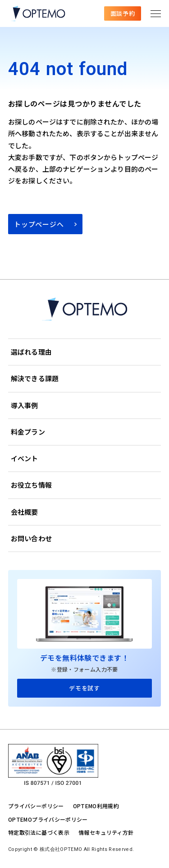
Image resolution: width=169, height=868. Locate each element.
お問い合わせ (31, 538)
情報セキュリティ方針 (106, 832)
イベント (25, 458)
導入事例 (25, 405)
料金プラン (28, 432)
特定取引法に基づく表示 (39, 832)
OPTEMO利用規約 (96, 806)
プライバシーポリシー (36, 806)
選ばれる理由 (31, 352)
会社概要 (25, 512)
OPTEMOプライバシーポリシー (48, 819)
